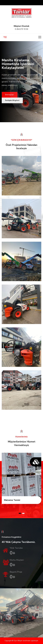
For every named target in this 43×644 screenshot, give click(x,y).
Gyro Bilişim (18, 641)
